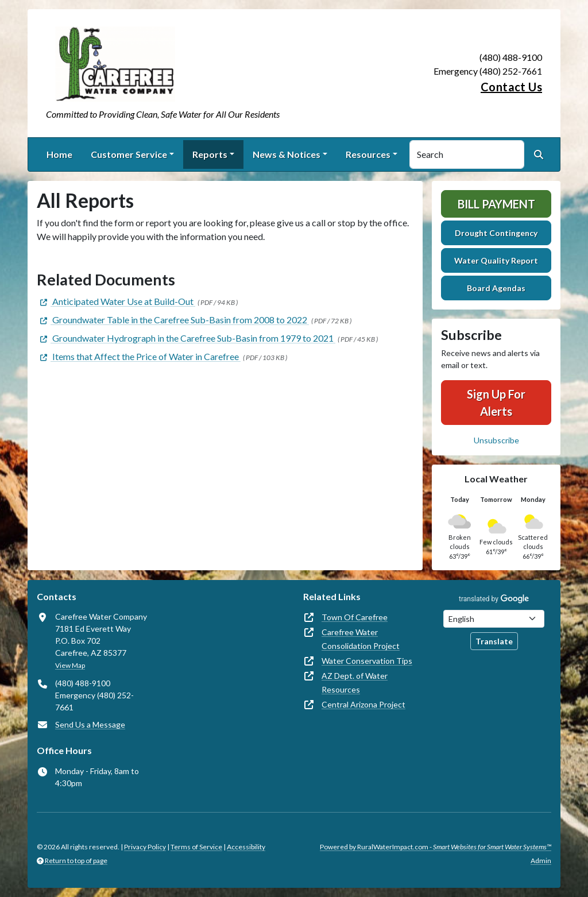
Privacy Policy (145, 847)
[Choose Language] (494, 619)
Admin (541, 861)
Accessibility (246, 847)
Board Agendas (496, 288)
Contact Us (511, 87)
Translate (494, 641)
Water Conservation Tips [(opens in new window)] (367, 661)
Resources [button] (368, 154)
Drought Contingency (496, 233)
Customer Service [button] (129, 154)
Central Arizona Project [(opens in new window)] (363, 704)
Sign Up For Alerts (496, 403)
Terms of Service (196, 847)
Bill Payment (496, 204)
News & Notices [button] (287, 154)
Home (59, 154)
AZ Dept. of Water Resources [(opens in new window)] (355, 683)
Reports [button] (210, 154)
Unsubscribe (496, 440)
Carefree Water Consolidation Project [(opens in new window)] (361, 639)
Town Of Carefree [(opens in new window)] (355, 617)
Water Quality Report (496, 260)
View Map (70, 665)
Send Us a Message (90, 724)
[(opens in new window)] (116, 301)
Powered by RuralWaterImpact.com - (436, 847)
